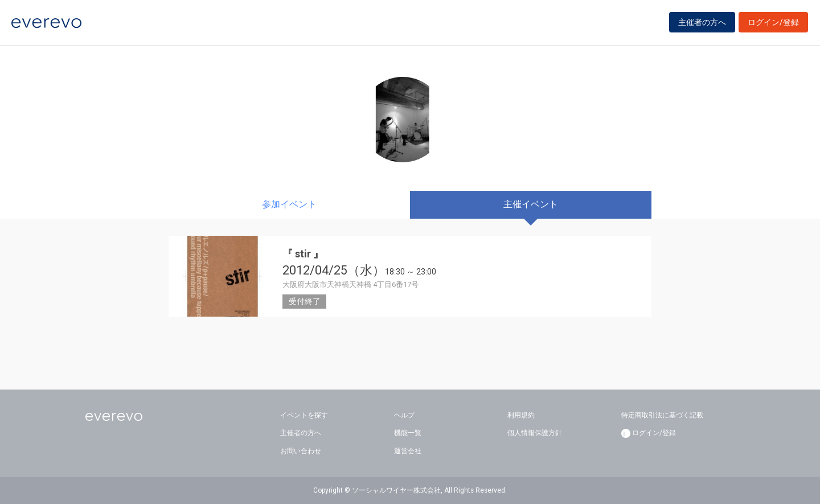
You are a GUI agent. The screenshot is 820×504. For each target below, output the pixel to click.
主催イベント (531, 204)
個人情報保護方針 (535, 433)
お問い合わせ (301, 451)
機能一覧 (408, 433)
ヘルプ (404, 415)
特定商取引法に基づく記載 (662, 415)
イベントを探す (304, 415)
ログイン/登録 (773, 24)
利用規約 (521, 415)
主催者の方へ (702, 24)
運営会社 (408, 451)
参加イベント (289, 204)
